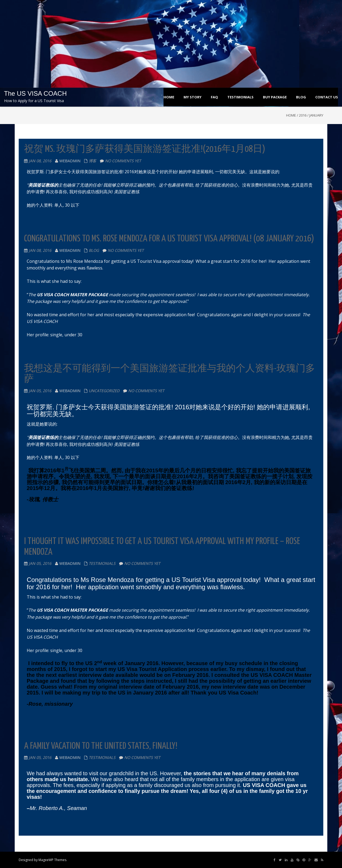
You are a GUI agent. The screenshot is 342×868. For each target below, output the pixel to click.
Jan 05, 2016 (40, 391)
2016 (303, 115)
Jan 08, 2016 (40, 161)
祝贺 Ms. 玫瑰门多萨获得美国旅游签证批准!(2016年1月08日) (145, 149)
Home (291, 115)
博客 (92, 161)
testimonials (102, 563)
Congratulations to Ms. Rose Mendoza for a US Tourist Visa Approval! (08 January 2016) (169, 239)
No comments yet (123, 161)
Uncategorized (104, 391)
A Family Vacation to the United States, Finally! (101, 746)
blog (94, 250)
